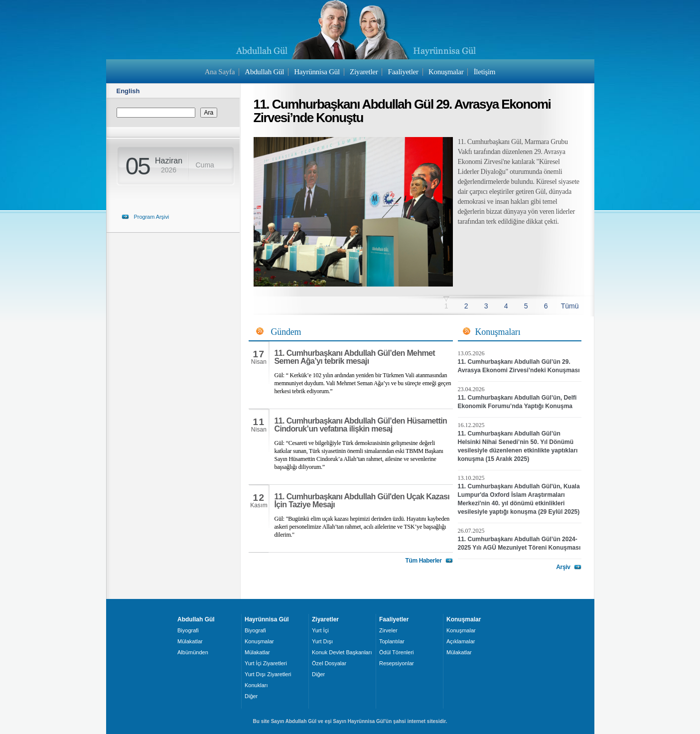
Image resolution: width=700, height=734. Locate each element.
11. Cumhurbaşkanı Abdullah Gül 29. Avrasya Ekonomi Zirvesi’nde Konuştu (402, 111)
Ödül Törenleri (397, 652)
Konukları (256, 685)
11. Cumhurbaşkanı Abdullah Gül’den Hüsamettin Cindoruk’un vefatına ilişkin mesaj (361, 425)
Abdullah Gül (264, 72)
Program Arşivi (152, 217)
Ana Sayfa (220, 72)
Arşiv (563, 567)
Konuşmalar (446, 72)
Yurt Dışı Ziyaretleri (268, 674)
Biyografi (188, 630)
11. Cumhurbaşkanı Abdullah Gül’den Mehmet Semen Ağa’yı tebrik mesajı (355, 357)
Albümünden (193, 652)
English (128, 91)
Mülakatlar (190, 641)
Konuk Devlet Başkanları (342, 652)
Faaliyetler (403, 72)
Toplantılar (392, 641)
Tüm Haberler (423, 561)
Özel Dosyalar (329, 663)
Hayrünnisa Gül (317, 72)
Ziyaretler (364, 72)
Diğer (251, 696)
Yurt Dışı (322, 641)
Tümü (570, 306)
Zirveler (388, 630)
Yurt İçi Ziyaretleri (266, 663)
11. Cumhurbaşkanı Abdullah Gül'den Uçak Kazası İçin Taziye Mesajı (362, 501)
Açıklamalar (461, 641)
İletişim (485, 72)
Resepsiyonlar (397, 663)
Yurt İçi (320, 630)
